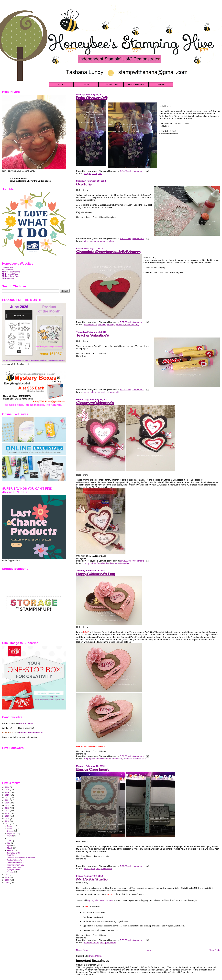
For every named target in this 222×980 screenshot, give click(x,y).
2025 (7, 790)
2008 (7, 883)
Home (149, 950)
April (9, 846)
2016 (7, 813)
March (10, 848)
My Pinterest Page (10, 274)
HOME (61, 84)
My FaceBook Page (11, 276)
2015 (7, 816)
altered (87, 241)
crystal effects (90, 325)
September (12, 834)
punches (120, 325)
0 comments (138, 239)
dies (100, 174)
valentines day (132, 325)
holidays (111, 325)
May (9, 843)
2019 (7, 805)
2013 (7, 821)
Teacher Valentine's (92, 335)
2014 (7, 818)
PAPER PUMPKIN (136, 84)
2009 (7, 880)
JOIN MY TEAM (111, 84)
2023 (7, 795)
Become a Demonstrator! (31, 733)
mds (98, 869)
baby (86, 174)
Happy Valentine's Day (96, 574)
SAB (144, 759)
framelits (102, 325)
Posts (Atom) (95, 956)
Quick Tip (84, 184)
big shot (93, 174)
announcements (91, 943)
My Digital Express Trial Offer (101, 900)
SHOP (86, 84)
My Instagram (8, 278)
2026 (7, 787)
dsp (93, 869)
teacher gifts (114, 392)
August (10, 836)
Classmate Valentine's (95, 403)
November (12, 829)
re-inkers (110, 241)
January (11, 872)
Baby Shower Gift (92, 98)
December (12, 826)
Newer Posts (82, 950)
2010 (7, 877)
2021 (7, 800)
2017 (7, 811)
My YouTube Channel (11, 272)
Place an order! (26, 723)
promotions (111, 943)
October (11, 831)
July (9, 838)
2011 (7, 875)
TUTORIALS (161, 84)
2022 (7, 797)
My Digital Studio (92, 879)
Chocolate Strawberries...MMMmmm (108, 252)
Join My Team (8, 267)
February (11, 850)
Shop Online (7, 270)
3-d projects (89, 759)
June (9, 841)
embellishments (103, 759)
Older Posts (214, 950)
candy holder (90, 392)
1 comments (138, 171)
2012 (7, 824)
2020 (7, 803)
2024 (7, 792)
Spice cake (106, 869)
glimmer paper (98, 241)
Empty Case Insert (92, 769)
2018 (7, 808)
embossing (102, 392)
